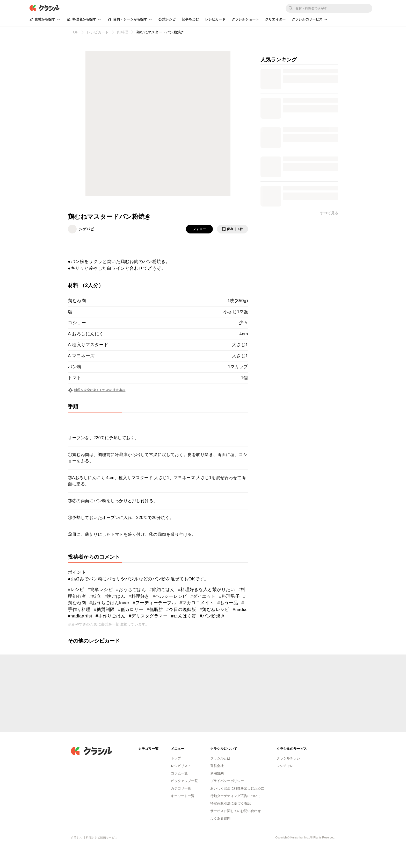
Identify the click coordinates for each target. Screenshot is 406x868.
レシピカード (215, 19)
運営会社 (217, 766)
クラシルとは (220, 758)
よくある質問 (220, 818)
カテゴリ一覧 (181, 788)
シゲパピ (86, 229)
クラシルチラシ (288, 758)
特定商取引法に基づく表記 (230, 803)
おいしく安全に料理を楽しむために (237, 788)
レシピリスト (181, 766)
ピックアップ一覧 (184, 781)
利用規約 (217, 773)
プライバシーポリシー (227, 781)
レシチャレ (285, 766)
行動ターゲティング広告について (235, 796)
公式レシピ (167, 19)
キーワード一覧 (183, 796)
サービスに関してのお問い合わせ (235, 811)
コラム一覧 (179, 773)
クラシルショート (245, 19)
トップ (176, 758)
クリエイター (275, 19)
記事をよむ (190, 19)
